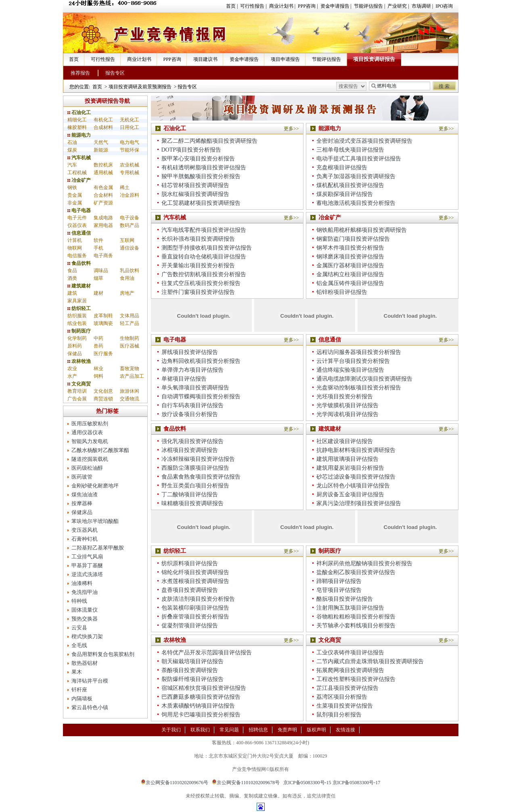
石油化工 (79, 112)
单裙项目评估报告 (184, 379)
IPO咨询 (444, 6)
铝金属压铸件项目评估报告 (350, 283)
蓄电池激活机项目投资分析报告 (356, 203)
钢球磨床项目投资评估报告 (350, 257)
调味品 (101, 271)
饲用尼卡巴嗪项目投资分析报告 (201, 715)
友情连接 (345, 730)
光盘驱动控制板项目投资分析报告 (359, 388)
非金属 (75, 203)
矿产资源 (103, 203)
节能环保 (130, 150)
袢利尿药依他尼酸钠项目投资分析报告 (364, 563)
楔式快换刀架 (87, 636)
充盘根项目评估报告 (342, 168)
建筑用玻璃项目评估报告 (347, 459)
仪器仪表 (77, 225)
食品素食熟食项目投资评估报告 (201, 477)
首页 (231, 6)
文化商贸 (79, 384)
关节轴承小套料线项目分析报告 (356, 626)
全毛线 (79, 645)
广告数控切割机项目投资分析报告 (204, 274)
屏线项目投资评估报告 (190, 352)
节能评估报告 (368, 6)
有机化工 (103, 120)
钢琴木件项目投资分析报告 (350, 248)
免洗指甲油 (85, 592)
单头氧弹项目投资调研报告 (195, 388)
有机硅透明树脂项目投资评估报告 (204, 168)
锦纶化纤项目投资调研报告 (195, 572)
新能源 (101, 150)
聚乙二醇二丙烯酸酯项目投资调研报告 (209, 141)
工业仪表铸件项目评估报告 (350, 653)
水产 (72, 376)
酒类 (72, 278)
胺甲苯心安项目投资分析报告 (198, 159)
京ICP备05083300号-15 (307, 783)
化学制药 (77, 338)
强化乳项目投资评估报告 (192, 441)
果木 (77, 672)
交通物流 (130, 399)
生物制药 (130, 338)
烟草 (98, 278)
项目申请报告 (285, 59)
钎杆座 (79, 690)
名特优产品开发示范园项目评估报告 (207, 653)
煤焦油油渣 (85, 494)
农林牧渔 (79, 361)
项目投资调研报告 (374, 59)
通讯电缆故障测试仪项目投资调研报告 (364, 379)
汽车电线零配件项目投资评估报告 (204, 230)
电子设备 (130, 218)
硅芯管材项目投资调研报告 (195, 185)
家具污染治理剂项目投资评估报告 (359, 503)
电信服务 (77, 256)
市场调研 (421, 6)
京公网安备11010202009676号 (175, 783)
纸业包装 (77, 323)
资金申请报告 (335, 6)
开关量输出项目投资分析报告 (198, 265)
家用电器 (103, 225)
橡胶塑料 (77, 127)
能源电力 (79, 135)
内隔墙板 (82, 699)
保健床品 (82, 512)
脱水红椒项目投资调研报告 (195, 194)
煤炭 (72, 150)
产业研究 (397, 6)
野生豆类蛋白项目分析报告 (195, 486)
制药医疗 (79, 331)
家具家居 (77, 301)
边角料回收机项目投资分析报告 (201, 361)
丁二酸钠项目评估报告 (190, 494)
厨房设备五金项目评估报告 (350, 494)
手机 (98, 248)
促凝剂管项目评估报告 (190, 626)
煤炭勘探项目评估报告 (345, 194)
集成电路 (103, 218)
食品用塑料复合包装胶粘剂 (103, 654)
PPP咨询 (307, 6)
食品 (72, 271)
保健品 (75, 354)
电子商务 (103, 256)
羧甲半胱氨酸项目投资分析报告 (201, 176)
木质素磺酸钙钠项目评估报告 (198, 706)
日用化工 (130, 127)
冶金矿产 (79, 180)
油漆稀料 (82, 583)
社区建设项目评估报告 (345, 441)
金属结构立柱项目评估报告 (350, 274)
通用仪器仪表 (87, 432)
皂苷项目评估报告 (339, 590)
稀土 (125, 187)
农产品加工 (132, 376)
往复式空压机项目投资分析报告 (201, 283)
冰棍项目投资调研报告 (190, 450)
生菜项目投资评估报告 (345, 706)
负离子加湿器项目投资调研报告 (356, 176)
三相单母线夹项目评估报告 (350, 150)
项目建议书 (205, 59)
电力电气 (130, 142)
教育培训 (77, 391)
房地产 (127, 293)
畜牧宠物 (130, 369)
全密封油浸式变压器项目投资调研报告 (364, 141)
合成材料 (103, 127)
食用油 (127, 278)
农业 (72, 369)
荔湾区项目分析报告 (342, 697)
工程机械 (77, 173)
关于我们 (171, 730)
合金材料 (103, 195)
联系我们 (200, 730)
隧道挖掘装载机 (90, 459)
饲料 (98, 376)
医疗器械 (130, 346)
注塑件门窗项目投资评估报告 (198, 292)
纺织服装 (77, 316)
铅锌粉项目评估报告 (342, 292)
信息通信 (79, 233)
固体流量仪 (85, 610)
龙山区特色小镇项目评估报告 (353, 486)
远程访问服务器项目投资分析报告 (359, 352)
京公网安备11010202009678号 (246, 783)
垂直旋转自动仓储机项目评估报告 (204, 257)
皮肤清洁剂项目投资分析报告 (198, 599)
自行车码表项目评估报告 (192, 405)
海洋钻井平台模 (90, 681)
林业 (98, 369)
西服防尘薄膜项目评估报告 (195, 468)
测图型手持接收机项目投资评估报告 (207, 248)
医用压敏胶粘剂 (90, 424)
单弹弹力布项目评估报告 (192, 370)
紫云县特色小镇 (90, 707)
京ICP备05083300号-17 (357, 783)
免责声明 (287, 730)
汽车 (72, 165)
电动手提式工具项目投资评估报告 (359, 159)
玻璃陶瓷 (103, 323)
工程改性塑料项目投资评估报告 (356, 679)
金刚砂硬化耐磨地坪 (95, 486)
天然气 (101, 142)
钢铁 (72, 187)
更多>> (291, 129)
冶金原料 (130, 195)
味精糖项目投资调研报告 (192, 503)
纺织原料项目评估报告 (190, 563)
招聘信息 (258, 730)
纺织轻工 (79, 308)
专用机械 (130, 173)
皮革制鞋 (103, 316)
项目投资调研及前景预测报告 (140, 87)
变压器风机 (85, 530)
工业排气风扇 (87, 557)
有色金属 (103, 187)
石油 (72, 142)
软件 (98, 240)
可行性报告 (252, 6)
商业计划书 (281, 6)
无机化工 (130, 120)
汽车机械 (79, 158)
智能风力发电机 (90, 441)
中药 (98, 338)
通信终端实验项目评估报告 (350, 370)
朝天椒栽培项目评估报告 (192, 661)
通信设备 (130, 248)
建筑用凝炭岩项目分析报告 (350, 468)
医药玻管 (82, 477)
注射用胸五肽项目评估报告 (350, 608)
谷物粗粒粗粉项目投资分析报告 (356, 617)
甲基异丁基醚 (87, 565)
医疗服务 (103, 354)
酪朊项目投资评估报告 (345, 599)
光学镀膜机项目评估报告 (347, 405)
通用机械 (103, 173)
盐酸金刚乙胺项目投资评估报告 (356, 572)
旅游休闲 (130, 391)
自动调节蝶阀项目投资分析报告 (201, 397)
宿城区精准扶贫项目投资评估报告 (204, 688)
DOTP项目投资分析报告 (191, 150)
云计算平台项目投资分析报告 (353, 361)
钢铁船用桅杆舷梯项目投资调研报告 (362, 230)
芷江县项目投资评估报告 (347, 688)
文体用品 (130, 316)
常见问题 (229, 730)
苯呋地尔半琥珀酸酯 (95, 521)
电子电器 (79, 210)
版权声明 (316, 730)
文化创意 (103, 391)
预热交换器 (85, 619)
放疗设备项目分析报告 (190, 414)
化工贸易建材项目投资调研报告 (201, 203)
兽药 (98, 346)
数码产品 (130, 225)
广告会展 (77, 399)
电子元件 (77, 218)
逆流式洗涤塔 (87, 574)
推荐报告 (80, 73)
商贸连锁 (103, 399)
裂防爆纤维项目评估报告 (192, 679)
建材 (98, 293)
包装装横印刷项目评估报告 (195, 608)
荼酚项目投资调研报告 (190, 670)
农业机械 (130, 165)
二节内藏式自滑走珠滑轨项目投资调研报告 (370, 661)
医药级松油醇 (87, 468)
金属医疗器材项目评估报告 (350, 265)
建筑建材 (79, 286)
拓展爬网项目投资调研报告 (350, 670)
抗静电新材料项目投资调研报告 (356, 450)
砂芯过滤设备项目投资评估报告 (356, 477)
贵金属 (75, 195)
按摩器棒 (82, 503)
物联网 (75, 248)
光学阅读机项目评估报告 (347, 414)
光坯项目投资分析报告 (345, 397)
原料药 (75, 346)
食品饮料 (79, 263)
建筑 (72, 293)
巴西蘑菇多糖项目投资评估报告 (201, 697)
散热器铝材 (85, 663)
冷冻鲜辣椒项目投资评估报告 (198, 459)
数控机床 (103, 165)
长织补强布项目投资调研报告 (198, 239)
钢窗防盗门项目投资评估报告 (353, 239)
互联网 (127, 240)
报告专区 (115, 73)
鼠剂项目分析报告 (339, 715)
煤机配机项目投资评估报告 (350, 185)
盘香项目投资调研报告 (190, 590)
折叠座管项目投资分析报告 (195, 617)
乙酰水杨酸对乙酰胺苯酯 (100, 450)
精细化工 (77, 120)
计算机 (75, 240)
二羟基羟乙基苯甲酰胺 (98, 548)
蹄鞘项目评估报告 (339, 581)
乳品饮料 (130, 271)
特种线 (79, 601)
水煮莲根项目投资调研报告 (195, 581)
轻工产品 (130, 323)
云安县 (79, 628)
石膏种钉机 (85, 539)
